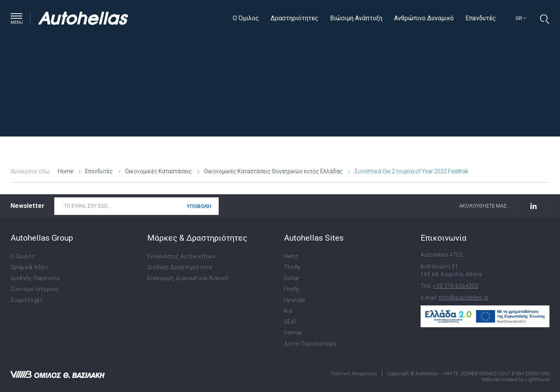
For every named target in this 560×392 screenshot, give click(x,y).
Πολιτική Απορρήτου (354, 373)
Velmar (293, 333)
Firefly (292, 289)
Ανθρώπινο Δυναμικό (424, 18)
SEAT (291, 322)
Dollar (292, 278)
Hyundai (295, 300)
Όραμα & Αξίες (30, 267)
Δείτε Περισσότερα (310, 344)
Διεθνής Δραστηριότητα (179, 267)
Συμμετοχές (27, 300)
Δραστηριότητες (294, 18)
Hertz (291, 256)
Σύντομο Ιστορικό (35, 289)
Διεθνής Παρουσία (35, 278)
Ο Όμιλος (246, 18)
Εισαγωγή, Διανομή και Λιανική (188, 278)
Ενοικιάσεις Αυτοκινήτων (181, 256)
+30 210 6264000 (456, 286)
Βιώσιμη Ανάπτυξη (356, 18)
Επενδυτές (481, 18)
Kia (288, 311)
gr (521, 18)
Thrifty (292, 267)
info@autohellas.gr (464, 298)
